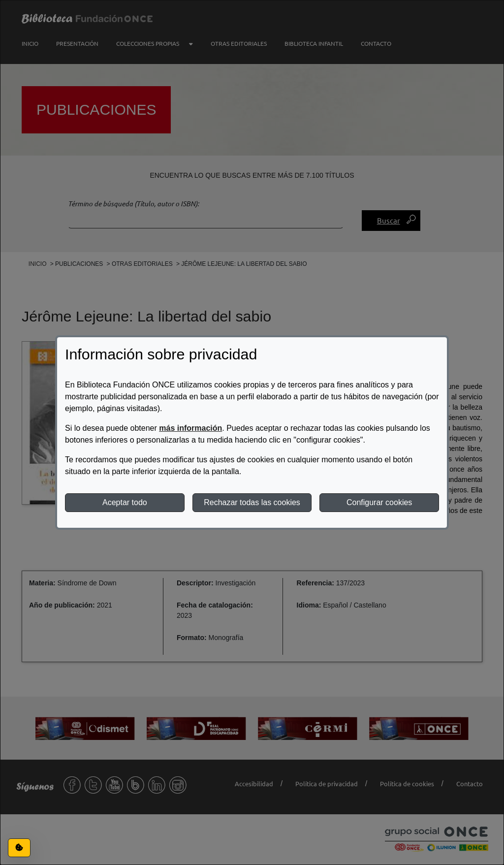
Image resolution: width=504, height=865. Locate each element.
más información (190, 428)
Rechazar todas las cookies (252, 502)
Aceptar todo (125, 502)
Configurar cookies (379, 502)
